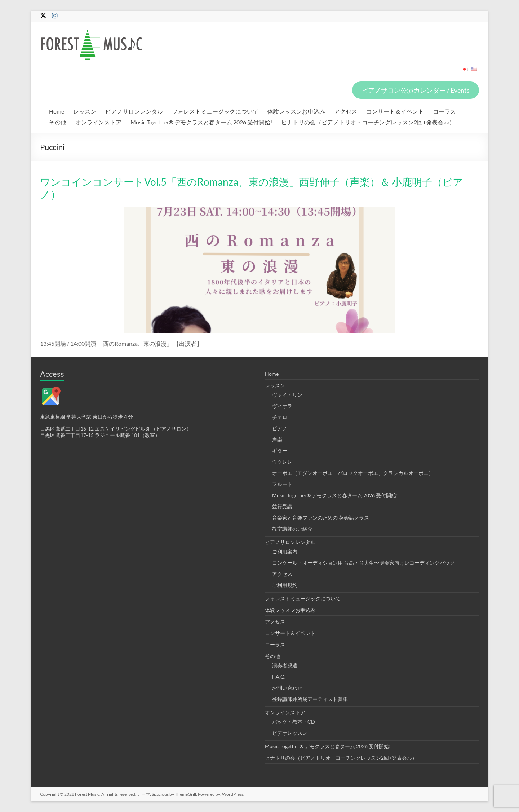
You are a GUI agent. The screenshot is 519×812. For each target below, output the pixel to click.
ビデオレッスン (290, 733)
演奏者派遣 (285, 665)
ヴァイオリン (287, 395)
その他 (58, 122)
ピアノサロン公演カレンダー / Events (416, 90)
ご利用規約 (285, 585)
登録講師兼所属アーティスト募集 (310, 699)
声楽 (277, 439)
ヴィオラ (282, 406)
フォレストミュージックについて (215, 111)
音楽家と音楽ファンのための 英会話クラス (321, 518)
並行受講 (282, 506)
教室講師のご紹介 (292, 529)
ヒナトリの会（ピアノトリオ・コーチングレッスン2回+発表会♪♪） (368, 122)
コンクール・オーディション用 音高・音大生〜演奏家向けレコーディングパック (363, 563)
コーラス (444, 111)
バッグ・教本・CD (294, 722)
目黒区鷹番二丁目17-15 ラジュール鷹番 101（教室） (100, 435)
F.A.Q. (279, 677)
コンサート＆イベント (395, 111)
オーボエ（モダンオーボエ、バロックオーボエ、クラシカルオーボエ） (353, 473)
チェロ (280, 417)
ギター (280, 451)
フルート (282, 484)
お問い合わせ (287, 688)
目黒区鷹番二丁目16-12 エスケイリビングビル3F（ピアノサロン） (116, 429)
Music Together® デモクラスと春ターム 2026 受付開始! (201, 122)
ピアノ (280, 428)
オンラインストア (98, 122)
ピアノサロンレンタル (134, 111)
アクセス (346, 111)
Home (57, 111)
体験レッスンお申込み (296, 111)
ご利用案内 (285, 551)
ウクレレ (282, 462)
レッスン (85, 111)
